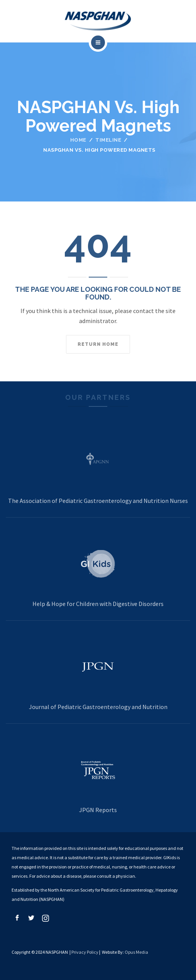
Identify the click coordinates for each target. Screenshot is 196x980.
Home (78, 140)
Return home (98, 344)
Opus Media (136, 952)
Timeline (108, 140)
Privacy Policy (85, 952)
